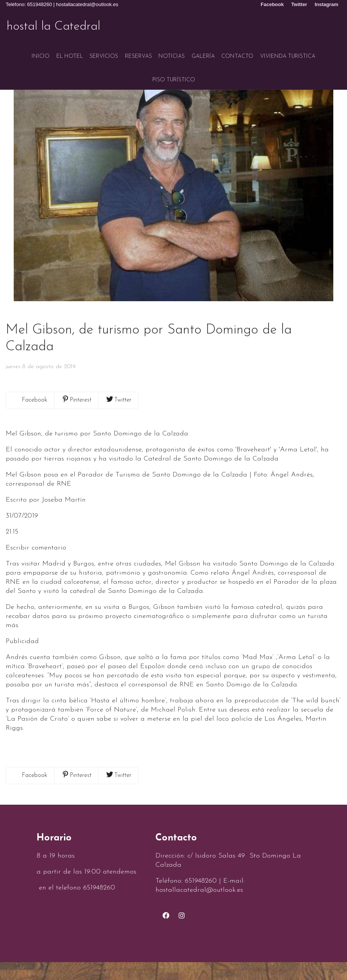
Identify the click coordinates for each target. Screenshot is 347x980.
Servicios (104, 53)
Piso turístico (174, 72)
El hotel (70, 53)
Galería (203, 53)
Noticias (172, 53)
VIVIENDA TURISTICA (288, 53)
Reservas (138, 53)
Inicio (41, 53)
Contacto (237, 53)
